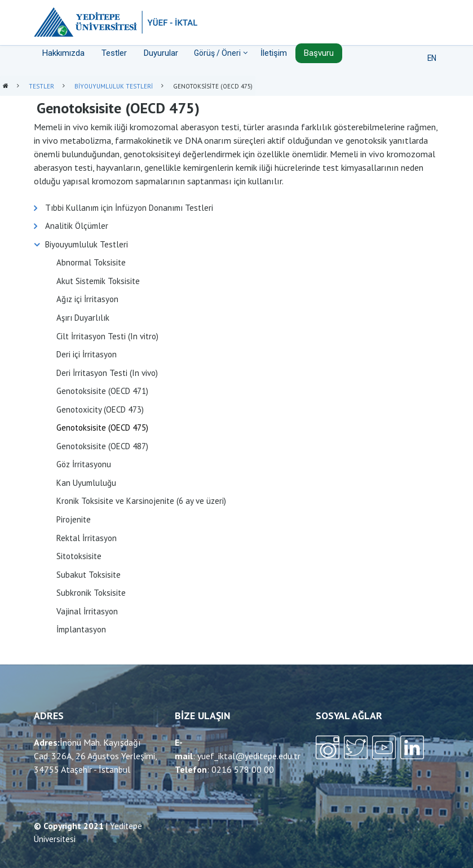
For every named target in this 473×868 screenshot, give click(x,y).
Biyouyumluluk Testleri (114, 86)
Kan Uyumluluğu (86, 483)
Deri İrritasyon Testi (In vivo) (107, 373)
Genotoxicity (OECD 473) (100, 409)
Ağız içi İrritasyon (87, 299)
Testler (114, 53)
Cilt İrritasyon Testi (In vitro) (107, 336)
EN (432, 58)
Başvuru (319, 53)
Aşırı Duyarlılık (83, 318)
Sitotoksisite (79, 556)
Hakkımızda (63, 53)
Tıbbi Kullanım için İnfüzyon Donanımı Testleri (129, 208)
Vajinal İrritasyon (87, 611)
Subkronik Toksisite (91, 593)
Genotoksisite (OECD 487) (102, 446)
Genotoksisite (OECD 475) (102, 428)
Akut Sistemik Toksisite (98, 281)
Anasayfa (6, 87)
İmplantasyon (81, 629)
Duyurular (161, 53)
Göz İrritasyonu (84, 464)
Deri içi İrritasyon (87, 354)
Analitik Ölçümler (77, 226)
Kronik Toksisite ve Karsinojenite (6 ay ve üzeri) (141, 501)
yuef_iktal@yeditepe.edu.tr (249, 756)
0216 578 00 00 (243, 769)
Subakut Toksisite (89, 575)
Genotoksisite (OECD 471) (102, 391)
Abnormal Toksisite (91, 262)
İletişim (274, 53)
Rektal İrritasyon (87, 538)
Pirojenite (74, 519)
